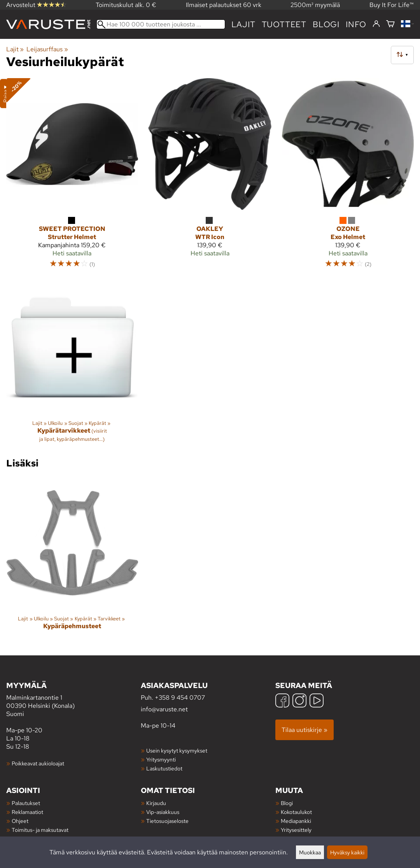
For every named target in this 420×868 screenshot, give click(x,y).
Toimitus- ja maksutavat (40, 830)
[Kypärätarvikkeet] (72, 365)
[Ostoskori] (390, 24)
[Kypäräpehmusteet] (72, 560)
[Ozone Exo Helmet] (348, 177)
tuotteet (284, 24)
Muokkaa (310, 852)
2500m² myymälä (315, 5)
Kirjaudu (156, 803)
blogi (326, 24)
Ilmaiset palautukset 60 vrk (224, 5)
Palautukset (26, 803)
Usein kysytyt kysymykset (177, 750)
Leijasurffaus (47, 49)
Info (356, 24)
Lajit (243, 24)
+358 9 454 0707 (180, 698)
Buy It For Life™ (392, 5)
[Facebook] (282, 701)
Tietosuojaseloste (167, 821)
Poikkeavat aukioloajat (38, 763)
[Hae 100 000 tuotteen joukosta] (161, 24)
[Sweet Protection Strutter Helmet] (72, 177)
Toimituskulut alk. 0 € (126, 5)
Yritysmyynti (161, 759)
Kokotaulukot (296, 812)
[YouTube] (317, 701)
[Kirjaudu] (376, 24)
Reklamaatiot (27, 812)
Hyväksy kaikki (347, 852)
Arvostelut (36, 5)
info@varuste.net (164, 709)
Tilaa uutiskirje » (304, 730)
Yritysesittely (296, 830)
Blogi (287, 803)
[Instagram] (299, 701)
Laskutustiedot (164, 768)
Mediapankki (296, 821)
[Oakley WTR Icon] (210, 177)
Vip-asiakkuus (163, 812)
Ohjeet (20, 821)
